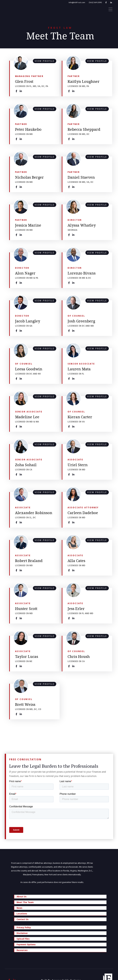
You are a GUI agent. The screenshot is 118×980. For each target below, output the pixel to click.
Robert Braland (29, 561)
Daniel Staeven (81, 177)
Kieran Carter (80, 417)
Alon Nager (25, 273)
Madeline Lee (27, 417)
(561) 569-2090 (95, 2)
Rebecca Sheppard (84, 129)
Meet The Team (25, 902)
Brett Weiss (25, 705)
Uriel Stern (78, 465)
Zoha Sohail (26, 465)
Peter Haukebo (28, 129)
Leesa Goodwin (29, 369)
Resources (60, 951)
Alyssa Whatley (82, 225)
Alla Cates (76, 561)
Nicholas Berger (29, 177)
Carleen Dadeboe (83, 513)
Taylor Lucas (27, 657)
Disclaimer (22, 933)
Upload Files (23, 939)
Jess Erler (76, 609)
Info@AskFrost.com (77, 2)
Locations (60, 914)
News (19, 908)
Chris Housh (79, 657)
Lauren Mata (79, 369)
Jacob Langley (28, 321)
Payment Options (26, 945)
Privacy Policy (24, 927)
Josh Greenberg (81, 321)
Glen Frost (24, 82)
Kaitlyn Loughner (84, 82)
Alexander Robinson (34, 513)
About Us (22, 897)
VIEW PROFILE (45, 61)
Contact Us (23, 919)
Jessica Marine (28, 225)
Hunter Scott (26, 609)
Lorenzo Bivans (82, 273)
